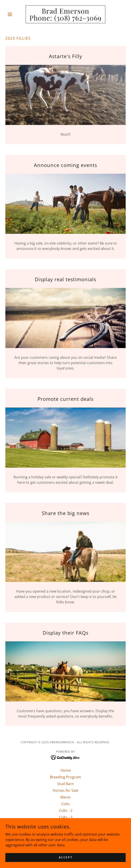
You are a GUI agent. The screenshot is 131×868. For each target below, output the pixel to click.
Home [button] (66, 770)
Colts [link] (66, 804)
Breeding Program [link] (65, 777)
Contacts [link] (65, 824)
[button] (14, 14)
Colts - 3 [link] (66, 817)
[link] (65, 14)
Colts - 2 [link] (66, 811)
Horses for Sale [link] (65, 790)
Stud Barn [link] (65, 784)
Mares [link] (65, 797)
